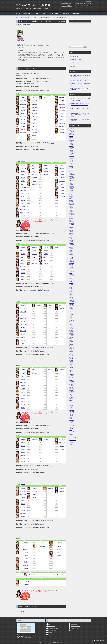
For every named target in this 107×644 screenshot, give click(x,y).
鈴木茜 (46, 260)
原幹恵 (23, 462)
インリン (34, 139)
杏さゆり (23, 129)
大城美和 (62, 101)
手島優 (51, 306)
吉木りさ (59, 552)
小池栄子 (62, 165)
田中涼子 (23, 334)
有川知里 (23, 123)
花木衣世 (23, 449)
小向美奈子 (62, 197)
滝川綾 (23, 309)
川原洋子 (23, 203)
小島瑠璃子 (62, 181)
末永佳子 (46, 248)
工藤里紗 (46, 168)
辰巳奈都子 (23, 331)
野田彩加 (62, 370)
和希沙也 (23, 184)
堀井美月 (62, 449)
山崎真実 (26, 559)
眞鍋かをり (23, 513)
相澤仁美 (71, 133)
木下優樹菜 (34, 178)
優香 (43, 543)
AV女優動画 (28, 25)
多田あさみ (23, 325)
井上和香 (34, 129)
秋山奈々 (23, 107)
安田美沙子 (26, 549)
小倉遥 (62, 114)
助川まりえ (46, 257)
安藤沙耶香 (23, 133)
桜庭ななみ (23, 251)
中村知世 (23, 398)
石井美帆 (34, 104)
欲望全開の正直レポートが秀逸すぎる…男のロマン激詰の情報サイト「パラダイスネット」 (80, 115)
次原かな (39, 306)
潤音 (34, 260)
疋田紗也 (34, 440)
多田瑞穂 (23, 328)
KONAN (62, 184)
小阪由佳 (62, 178)
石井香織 (34, 101)
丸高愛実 (23, 517)
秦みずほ (23, 443)
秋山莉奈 (23, 110)
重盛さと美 (34, 248)
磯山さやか (34, 114)
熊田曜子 (46, 172)
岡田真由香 (62, 107)
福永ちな (46, 440)
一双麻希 (34, 117)
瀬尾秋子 (57, 248)
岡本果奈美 (62, 110)
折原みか (62, 133)
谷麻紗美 (23, 337)
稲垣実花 (34, 126)
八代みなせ (26, 546)
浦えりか (46, 98)
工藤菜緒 (46, 165)
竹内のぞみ (23, 318)
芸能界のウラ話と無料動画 (33, 5)
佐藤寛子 (23, 260)
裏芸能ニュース (28, 14)
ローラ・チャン (61, 575)
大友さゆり (62, 104)
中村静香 (23, 395)
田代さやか (23, 321)
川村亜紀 (23, 206)
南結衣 (34, 498)
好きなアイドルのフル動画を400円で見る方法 (80, 84)
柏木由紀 (23, 181)
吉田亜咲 (59, 556)
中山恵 (23, 402)
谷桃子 (23, 340)
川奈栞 (23, 200)
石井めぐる (34, 107)
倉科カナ (46, 175)
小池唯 (62, 168)
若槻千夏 (27, 581)
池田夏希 (34, 98)
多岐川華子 (23, 312)
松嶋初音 (23, 504)
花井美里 (23, 446)
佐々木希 (23, 254)
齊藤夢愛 (23, 248)
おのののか (62, 126)
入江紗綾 (34, 133)
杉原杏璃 (46, 254)
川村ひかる (23, 210)
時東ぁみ (62, 309)
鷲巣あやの (27, 584)
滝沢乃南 (23, 315)
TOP (19, 14)
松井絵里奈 (23, 491)
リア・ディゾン (32, 575)
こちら (23, 75)
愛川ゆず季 (23, 101)
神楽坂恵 (23, 172)
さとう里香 (23, 267)
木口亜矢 (34, 168)
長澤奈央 (23, 386)
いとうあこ (34, 120)
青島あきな (23, 104)
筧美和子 (23, 175)
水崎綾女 (34, 488)
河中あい (23, 197)
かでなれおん (23, 187)
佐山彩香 (23, 273)
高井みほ (23, 306)
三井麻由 (34, 491)
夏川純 (23, 405)
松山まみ (23, 510)
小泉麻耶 (62, 175)
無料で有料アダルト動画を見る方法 (79, 80)
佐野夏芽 (23, 270)
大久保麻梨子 (62, 98)
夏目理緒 (23, 408)
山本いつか (26, 565)
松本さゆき (23, 507)
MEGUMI (51, 488)
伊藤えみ (34, 123)
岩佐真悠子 (34, 136)
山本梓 (26, 562)
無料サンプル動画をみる (23, 41)
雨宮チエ (23, 114)
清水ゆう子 (34, 257)
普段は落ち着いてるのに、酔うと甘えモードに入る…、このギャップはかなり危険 (80, 104)
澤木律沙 (23, 276)
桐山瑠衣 (34, 184)
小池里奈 (62, 172)
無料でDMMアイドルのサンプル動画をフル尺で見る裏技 (80, 76)
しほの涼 (34, 254)
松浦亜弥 (23, 498)
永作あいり (23, 383)
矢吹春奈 (26, 556)
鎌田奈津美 (23, 191)
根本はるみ (51, 370)
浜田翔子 (23, 456)
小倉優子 (62, 117)
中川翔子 (23, 376)
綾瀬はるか (23, 117)
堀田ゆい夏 (62, 443)
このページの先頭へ (100, 641)
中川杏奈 (23, 373)
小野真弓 (62, 129)
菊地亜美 (34, 165)
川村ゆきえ (23, 213)
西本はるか (34, 373)
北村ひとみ (34, 175)
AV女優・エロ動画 (54, 14)
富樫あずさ (62, 306)
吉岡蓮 (59, 546)
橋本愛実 (23, 440)
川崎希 (23, 194)
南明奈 (34, 494)
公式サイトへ (21, 47)
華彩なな (23, 178)
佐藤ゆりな (23, 263)
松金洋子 (23, 501)
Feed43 (24, 60)
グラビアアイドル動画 (41, 14)
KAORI (23, 165)
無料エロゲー (66, 14)
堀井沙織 (62, 446)
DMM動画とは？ (35, 74)
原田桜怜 (23, 459)
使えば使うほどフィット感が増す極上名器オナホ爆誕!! (80, 120)
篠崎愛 (34, 251)
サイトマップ (88, 1)
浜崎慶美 (23, 452)
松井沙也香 (23, 494)
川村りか (23, 216)
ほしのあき (62, 440)
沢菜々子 (23, 279)
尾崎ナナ (62, 120)
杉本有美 (46, 251)
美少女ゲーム (76, 14)
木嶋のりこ (34, 172)
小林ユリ (62, 194)
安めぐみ (26, 552)
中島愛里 (23, 389)
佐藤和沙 (23, 257)
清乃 (34, 181)
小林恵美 (62, 191)
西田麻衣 (34, 370)
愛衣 (23, 98)
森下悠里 (62, 491)
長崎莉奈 (23, 379)
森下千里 (62, 488)
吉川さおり (59, 549)
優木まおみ (43, 546)
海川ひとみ (23, 168)
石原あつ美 (34, 110)
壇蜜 (23, 344)
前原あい (23, 488)
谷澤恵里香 (26, 543)
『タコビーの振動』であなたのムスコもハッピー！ (80, 109)
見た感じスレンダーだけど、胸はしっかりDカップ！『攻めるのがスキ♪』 (80, 100)
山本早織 (26, 568)
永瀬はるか (23, 392)
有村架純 (23, 126)
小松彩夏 (62, 187)
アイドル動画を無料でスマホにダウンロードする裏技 (80, 89)
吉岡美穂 (59, 543)
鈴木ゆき (46, 263)
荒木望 (23, 120)
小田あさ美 (62, 123)
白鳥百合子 (34, 263)
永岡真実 (23, 370)
